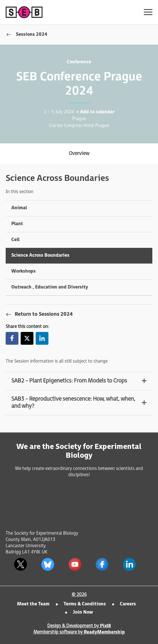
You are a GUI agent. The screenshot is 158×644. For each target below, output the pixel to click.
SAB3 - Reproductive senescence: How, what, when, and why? (73, 402)
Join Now (83, 612)
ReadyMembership (104, 632)
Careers (128, 604)
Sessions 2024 (32, 34)
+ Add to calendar (95, 112)
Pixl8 (105, 626)
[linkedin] (129, 564)
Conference (79, 62)
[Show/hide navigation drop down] (148, 12)
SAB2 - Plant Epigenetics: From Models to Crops (69, 381)
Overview (79, 153)
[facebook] (102, 564)
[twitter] (20, 564)
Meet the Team (33, 604)
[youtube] (75, 564)
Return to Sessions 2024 (44, 314)
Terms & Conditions (85, 604)
